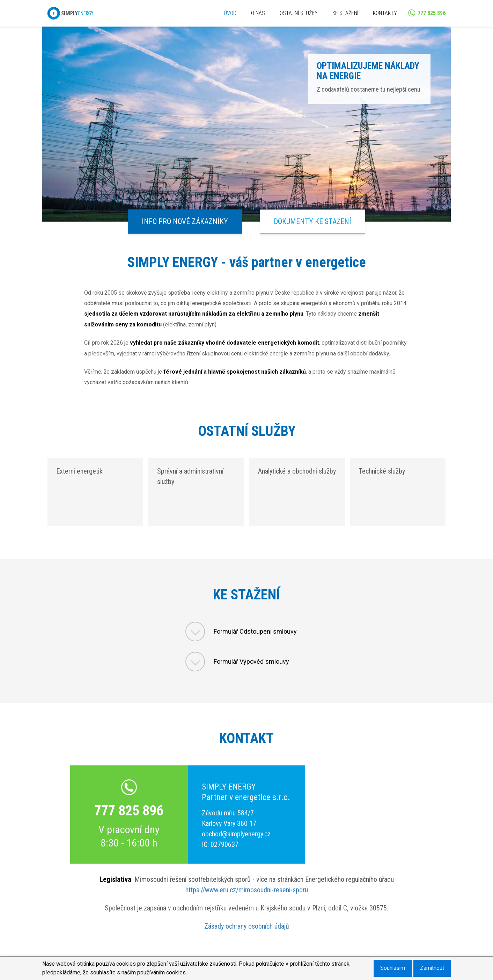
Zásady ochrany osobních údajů (247, 926)
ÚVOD (230, 13)
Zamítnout (432, 968)
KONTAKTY (385, 13)
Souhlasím (391, 968)
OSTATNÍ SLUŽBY (299, 13)
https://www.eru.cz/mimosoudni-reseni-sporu (247, 890)
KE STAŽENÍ (345, 13)
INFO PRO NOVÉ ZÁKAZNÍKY (183, 221)
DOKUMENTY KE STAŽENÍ (314, 221)
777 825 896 (129, 811)
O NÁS (258, 13)
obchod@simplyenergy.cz (236, 834)
